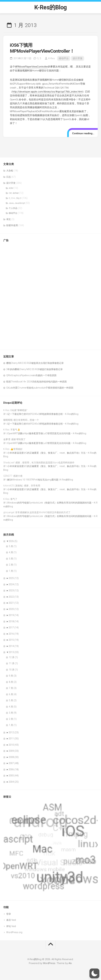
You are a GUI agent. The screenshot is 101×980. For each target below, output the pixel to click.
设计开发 (78, 58)
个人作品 (13, 208)
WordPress (49, 963)
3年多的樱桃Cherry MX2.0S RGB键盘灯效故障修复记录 (34, 369)
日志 (9, 177)
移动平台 (64, 58)
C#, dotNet (14, 193)
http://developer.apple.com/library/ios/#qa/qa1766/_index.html (47, 92)
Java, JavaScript (17, 203)
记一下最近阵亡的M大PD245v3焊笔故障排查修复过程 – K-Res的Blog (43, 414)
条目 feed (11, 920)
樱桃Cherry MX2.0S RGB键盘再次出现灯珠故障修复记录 (35, 363)
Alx (70, 963)
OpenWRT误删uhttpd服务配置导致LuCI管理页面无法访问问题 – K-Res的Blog (47, 433)
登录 (9, 914)
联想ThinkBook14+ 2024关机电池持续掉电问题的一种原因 (36, 382)
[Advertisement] (17, 294)
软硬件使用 (12, 225)
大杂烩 (10, 171)
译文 (9, 219)
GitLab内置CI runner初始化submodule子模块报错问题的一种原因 (40, 388)
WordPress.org (14, 932)
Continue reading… (83, 133)
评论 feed (11, 926)
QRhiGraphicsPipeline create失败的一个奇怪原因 (31, 375)
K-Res (52, 58)
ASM (11, 188)
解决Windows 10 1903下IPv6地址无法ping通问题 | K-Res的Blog (40, 480)
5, (39, 58)
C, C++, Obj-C (15, 198)
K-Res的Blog (51, 7)
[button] (94, 973)
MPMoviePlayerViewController (31, 67)
